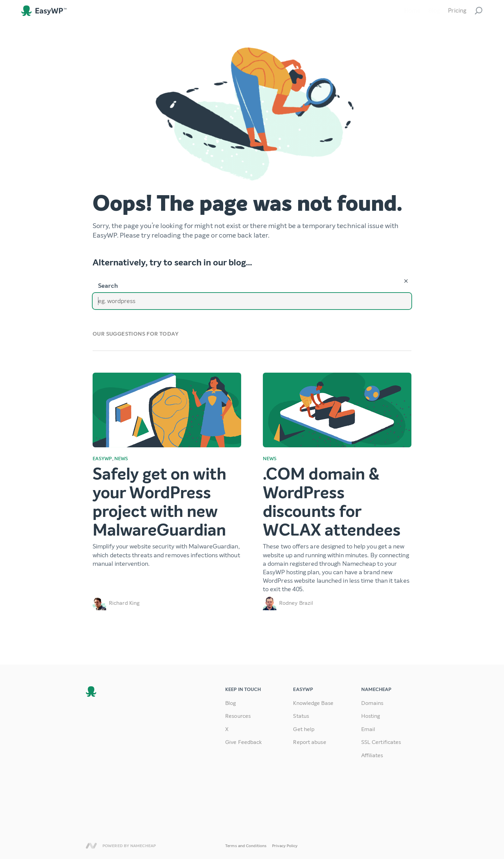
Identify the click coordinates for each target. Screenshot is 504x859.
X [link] (227, 729)
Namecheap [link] (91, 846)
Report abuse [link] (309, 742)
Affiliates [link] (372, 755)
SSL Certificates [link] (381, 742)
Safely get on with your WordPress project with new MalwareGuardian (159, 502)
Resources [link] (238, 716)
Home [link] (412, 11)
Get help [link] (304, 729)
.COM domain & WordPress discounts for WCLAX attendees (332, 502)
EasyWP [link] (44, 11)
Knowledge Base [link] (313, 703)
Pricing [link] (457, 11)
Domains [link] (372, 703)
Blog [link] (434, 11)
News (121, 459)
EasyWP (102, 459)
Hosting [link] (371, 716)
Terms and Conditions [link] (246, 846)
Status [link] (301, 716)
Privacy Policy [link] (285, 846)
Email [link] (368, 729)
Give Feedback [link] (244, 742)
